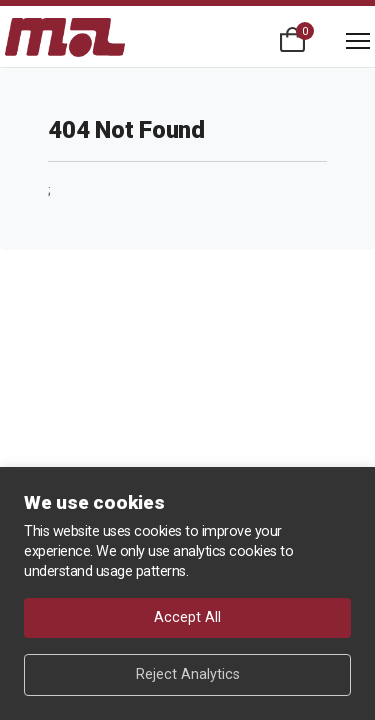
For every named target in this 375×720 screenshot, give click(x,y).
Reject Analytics (188, 674)
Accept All (187, 617)
